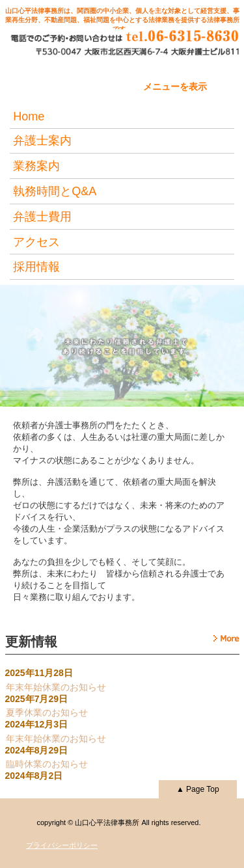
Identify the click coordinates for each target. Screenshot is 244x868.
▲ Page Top (198, 789)
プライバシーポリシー (62, 845)
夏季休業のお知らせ (47, 712)
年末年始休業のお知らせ (56, 687)
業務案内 (36, 166)
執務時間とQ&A (55, 191)
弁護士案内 (42, 141)
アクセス (36, 242)
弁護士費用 (42, 217)
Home (29, 116)
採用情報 (36, 267)
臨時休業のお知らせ (47, 764)
